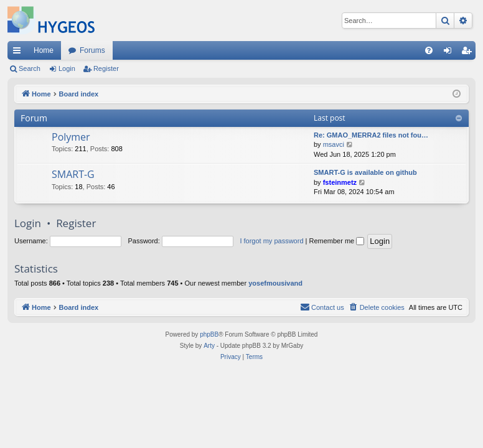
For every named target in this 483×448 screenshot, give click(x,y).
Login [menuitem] (450, 53)
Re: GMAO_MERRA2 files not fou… (371, 135)
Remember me (336, 241)
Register (106, 68)
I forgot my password (271, 241)
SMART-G (73, 174)
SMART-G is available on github (365, 172)
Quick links (19, 53)
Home (44, 50)
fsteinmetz (340, 182)
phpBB (209, 334)
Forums (92, 50)
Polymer (71, 137)
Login (67, 68)
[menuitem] (429, 50)
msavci (334, 144)
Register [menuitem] (469, 53)
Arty (209, 346)
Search (30, 68)
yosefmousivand (275, 283)
